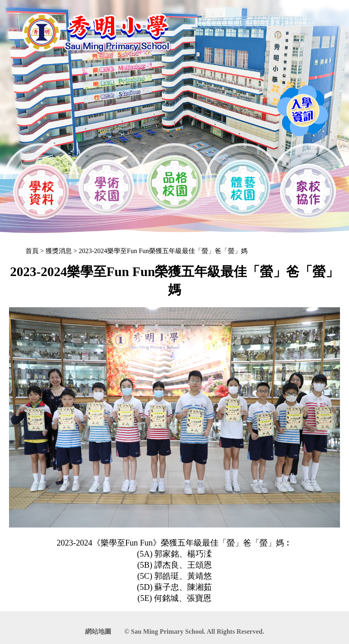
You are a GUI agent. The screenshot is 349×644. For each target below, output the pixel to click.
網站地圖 (98, 631)
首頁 (32, 251)
